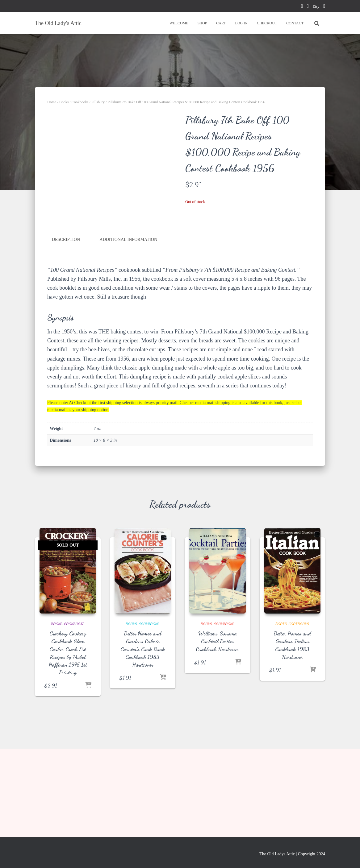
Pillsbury (98, 102)
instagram (324, 7)
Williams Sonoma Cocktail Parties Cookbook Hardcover (217, 724)
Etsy (316, 6)
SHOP (202, 23)
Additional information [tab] (129, 322)
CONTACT (295, 23)
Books (64, 102)
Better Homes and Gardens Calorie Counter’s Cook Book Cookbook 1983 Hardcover (143, 732)
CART (221, 23)
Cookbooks (80, 102)
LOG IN (241, 23)
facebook (302, 7)
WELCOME (179, 23)
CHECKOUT (267, 23)
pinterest (308, 7)
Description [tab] (66, 322)
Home (52, 102)
